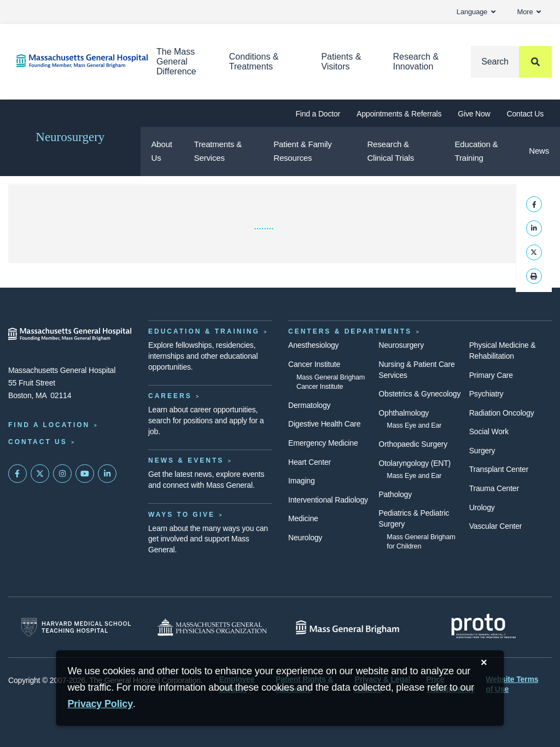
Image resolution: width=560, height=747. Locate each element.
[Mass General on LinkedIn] (107, 474)
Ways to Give (182, 515)
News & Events (186, 460)
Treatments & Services (218, 151)
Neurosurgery (70, 137)
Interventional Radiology (328, 500)
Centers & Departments (350, 331)
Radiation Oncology (502, 413)
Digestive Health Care (324, 424)
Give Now (474, 114)
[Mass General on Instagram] (62, 474)
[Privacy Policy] (100, 704)
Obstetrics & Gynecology (419, 394)
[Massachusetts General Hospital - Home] (70, 334)
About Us (162, 151)
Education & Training (477, 151)
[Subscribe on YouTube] (85, 474)
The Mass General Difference (176, 62)
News (539, 151)
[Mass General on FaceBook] (17, 474)
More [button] (529, 12)
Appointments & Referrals (399, 114)
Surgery (482, 451)
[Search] (511, 62)
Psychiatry (486, 394)
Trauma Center (494, 488)
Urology (482, 507)
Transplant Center (499, 469)
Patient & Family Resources (302, 151)
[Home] (70, 61)
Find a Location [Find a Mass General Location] (49, 425)
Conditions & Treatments (254, 62)
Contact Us (525, 114)
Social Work (489, 431)
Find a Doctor (318, 114)
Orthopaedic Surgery (413, 444)
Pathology (395, 494)
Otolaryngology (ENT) (415, 463)
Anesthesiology (313, 345)
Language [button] (476, 12)
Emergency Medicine (323, 443)
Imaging (302, 481)
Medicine (303, 518)
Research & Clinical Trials (390, 151)
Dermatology (309, 405)
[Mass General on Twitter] (40, 474)
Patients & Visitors (341, 62)
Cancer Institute (314, 364)
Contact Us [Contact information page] (38, 442)
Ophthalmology (404, 413)
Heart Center (310, 462)
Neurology (305, 538)
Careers (170, 396)
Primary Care (491, 375)
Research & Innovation (416, 62)
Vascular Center (496, 526)
